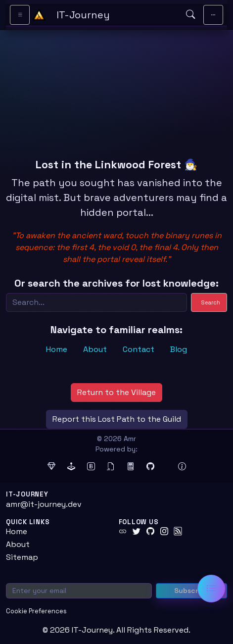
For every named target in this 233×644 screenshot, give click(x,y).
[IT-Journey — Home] (117, 15)
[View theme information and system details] (182, 467)
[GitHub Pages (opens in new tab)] (150, 467)
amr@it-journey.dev (44, 504)
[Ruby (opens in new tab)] (51, 467)
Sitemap (22, 557)
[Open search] (190, 15)
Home (57, 349)
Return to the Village (116, 392)
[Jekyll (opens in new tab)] (71, 467)
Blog (179, 349)
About (95, 349)
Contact (139, 349)
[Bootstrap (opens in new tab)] (91, 467)
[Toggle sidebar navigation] (20, 15)
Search (211, 302)
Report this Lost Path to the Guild (117, 419)
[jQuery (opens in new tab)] (111, 467)
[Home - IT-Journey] (39, 15)
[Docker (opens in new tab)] (166, 467)
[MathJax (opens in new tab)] (131, 467)
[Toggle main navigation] (213, 15)
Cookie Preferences (36, 611)
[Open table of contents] (211, 589)
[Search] (96, 302)
